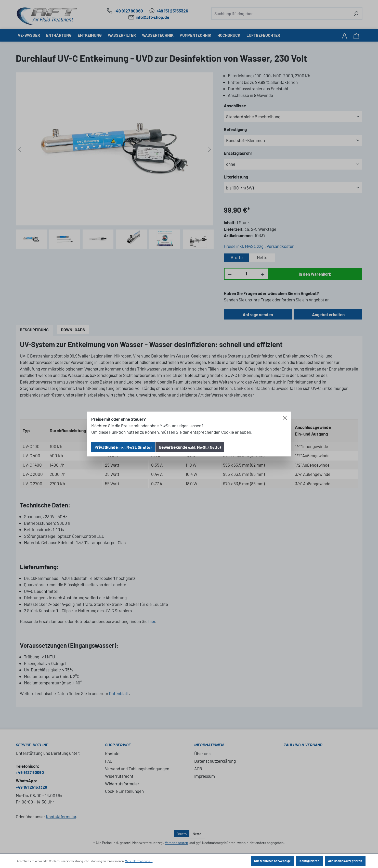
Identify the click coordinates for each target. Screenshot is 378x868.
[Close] (285, 418)
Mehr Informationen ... (139, 861)
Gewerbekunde (190, 447)
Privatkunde (123, 447)
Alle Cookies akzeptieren (345, 861)
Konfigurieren (309, 861)
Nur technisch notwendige (272, 861)
